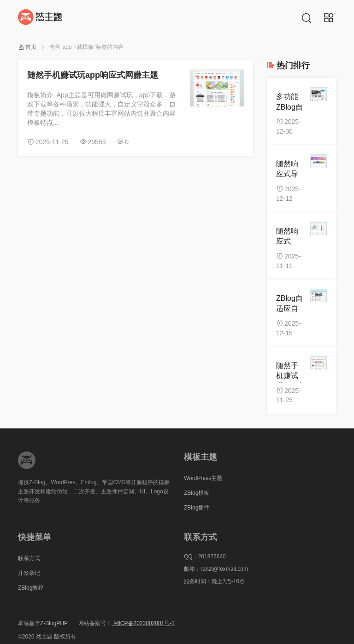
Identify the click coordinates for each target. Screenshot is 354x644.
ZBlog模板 (197, 493)
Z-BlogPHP (54, 623)
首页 (31, 47)
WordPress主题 (203, 478)
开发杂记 (29, 573)
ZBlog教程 (31, 588)
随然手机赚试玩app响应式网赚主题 (93, 75)
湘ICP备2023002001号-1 (143, 623)
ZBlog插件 (197, 508)
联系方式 (29, 558)
